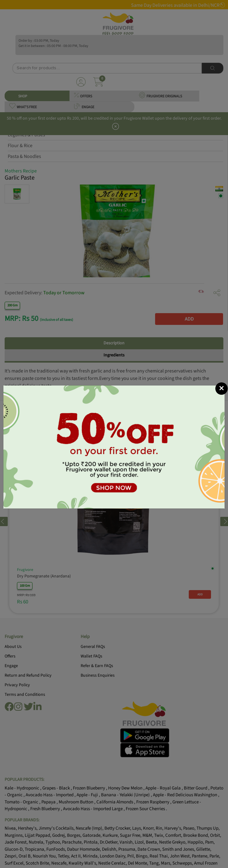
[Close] (222, 389)
